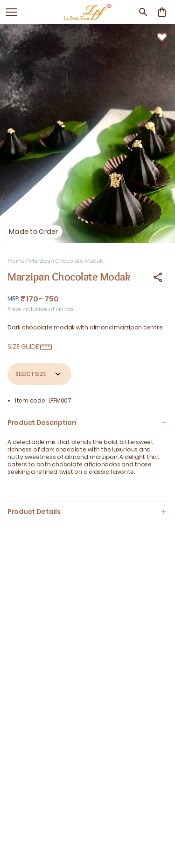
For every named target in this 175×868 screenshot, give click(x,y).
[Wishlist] (162, 37)
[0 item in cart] (162, 12)
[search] (143, 12)
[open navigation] (11, 12)
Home (16, 261)
